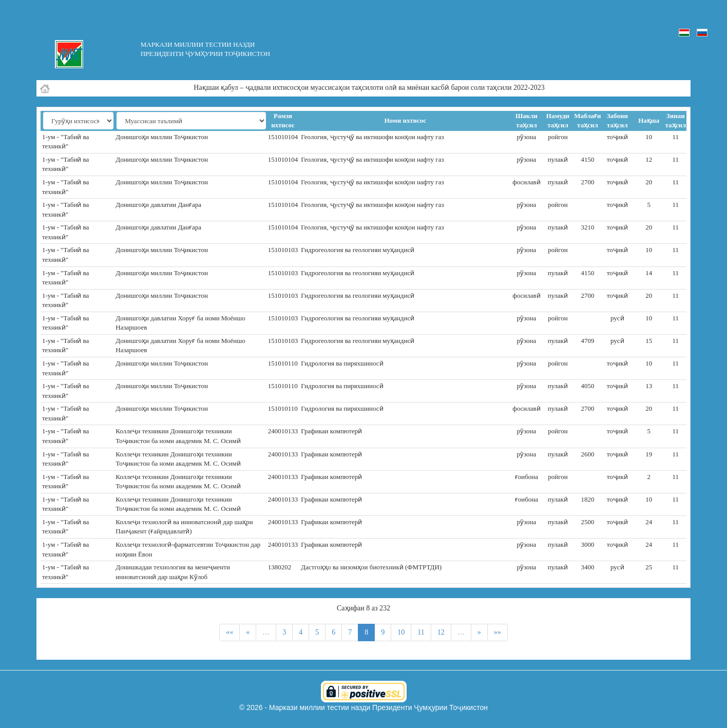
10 (401, 632)
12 (441, 632)
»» (498, 632)
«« (229, 632)
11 (421, 632)
